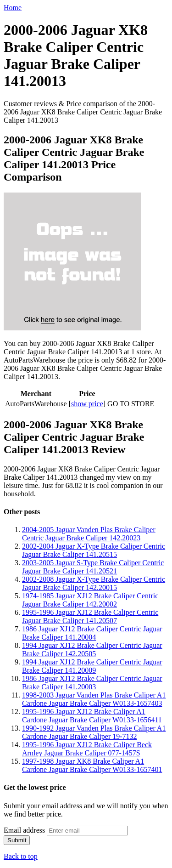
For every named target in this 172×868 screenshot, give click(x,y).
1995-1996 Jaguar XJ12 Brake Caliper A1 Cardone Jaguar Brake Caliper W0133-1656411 (92, 716)
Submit (17, 840)
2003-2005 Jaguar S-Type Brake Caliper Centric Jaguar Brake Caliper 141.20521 (93, 567)
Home (13, 8)
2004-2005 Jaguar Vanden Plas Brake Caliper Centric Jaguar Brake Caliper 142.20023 (89, 534)
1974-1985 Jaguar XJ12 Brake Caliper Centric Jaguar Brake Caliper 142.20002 (90, 600)
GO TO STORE (131, 404)
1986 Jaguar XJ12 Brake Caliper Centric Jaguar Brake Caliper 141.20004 (92, 633)
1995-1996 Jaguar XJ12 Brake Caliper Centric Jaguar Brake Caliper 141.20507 (90, 616)
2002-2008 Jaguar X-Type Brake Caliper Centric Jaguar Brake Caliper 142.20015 (94, 583)
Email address (24, 830)
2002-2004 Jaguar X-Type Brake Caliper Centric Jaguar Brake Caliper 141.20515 (94, 550)
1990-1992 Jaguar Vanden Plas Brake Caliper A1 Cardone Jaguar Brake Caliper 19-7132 (94, 732)
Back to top (21, 856)
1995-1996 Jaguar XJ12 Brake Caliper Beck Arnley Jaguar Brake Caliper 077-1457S (87, 749)
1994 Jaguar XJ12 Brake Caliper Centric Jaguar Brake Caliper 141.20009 (92, 666)
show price (87, 404)
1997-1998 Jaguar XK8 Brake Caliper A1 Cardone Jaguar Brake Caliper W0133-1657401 (92, 765)
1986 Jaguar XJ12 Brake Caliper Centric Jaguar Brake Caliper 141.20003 (92, 683)
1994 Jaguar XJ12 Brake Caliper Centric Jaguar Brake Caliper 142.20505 (92, 650)
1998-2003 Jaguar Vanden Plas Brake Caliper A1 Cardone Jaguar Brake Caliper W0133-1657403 (94, 699)
